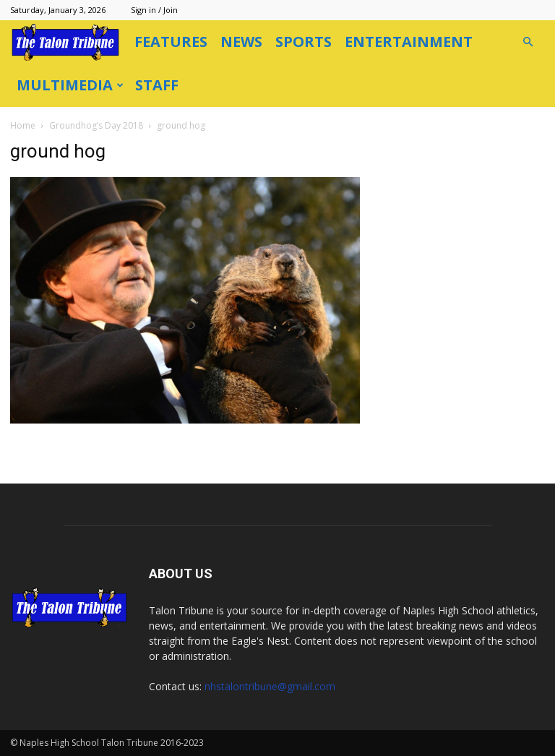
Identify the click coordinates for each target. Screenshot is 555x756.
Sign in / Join (154, 10)
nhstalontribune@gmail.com (270, 686)
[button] (528, 42)
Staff (157, 85)
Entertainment (409, 42)
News (241, 42)
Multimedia (70, 85)
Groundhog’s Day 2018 (96, 125)
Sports (304, 42)
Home (23, 125)
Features (171, 42)
